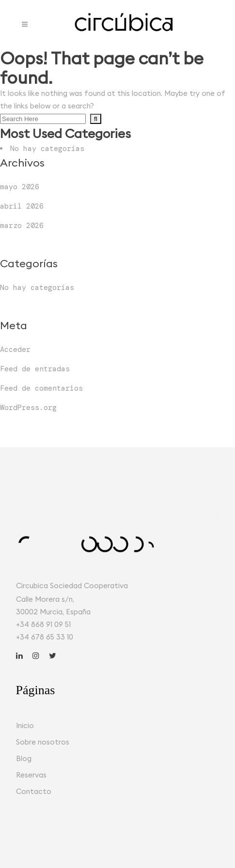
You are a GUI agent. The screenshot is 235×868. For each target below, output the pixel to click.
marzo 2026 (22, 226)
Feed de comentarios (41, 388)
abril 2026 (22, 206)
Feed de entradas (35, 369)
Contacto (34, 791)
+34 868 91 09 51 (43, 624)
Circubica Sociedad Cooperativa (72, 586)
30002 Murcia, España (53, 612)
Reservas (31, 775)
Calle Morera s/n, (45, 599)
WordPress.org (28, 408)
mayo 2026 (20, 187)
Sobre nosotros (43, 742)
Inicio (25, 725)
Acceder (15, 350)
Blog (24, 758)
